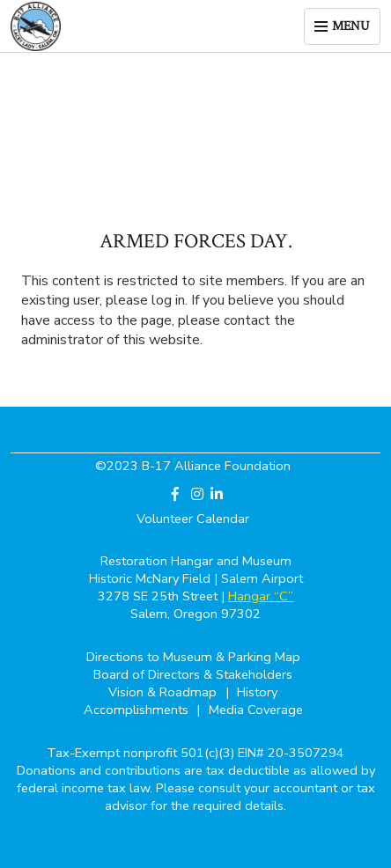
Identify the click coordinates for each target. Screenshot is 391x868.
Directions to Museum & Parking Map (193, 657)
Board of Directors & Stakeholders (193, 674)
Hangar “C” (261, 596)
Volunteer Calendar (193, 519)
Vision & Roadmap (164, 692)
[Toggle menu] (342, 26)
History (257, 692)
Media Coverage (256, 710)
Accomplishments (138, 710)
